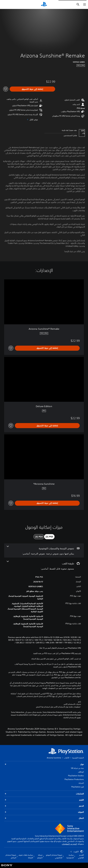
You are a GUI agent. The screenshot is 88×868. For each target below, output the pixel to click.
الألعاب (67, 758)
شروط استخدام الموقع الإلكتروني (54, 856)
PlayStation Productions (74, 779)
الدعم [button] (44, 806)
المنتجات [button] (44, 794)
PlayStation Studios (76, 776)
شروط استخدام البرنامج (11, 856)
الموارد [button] (44, 812)
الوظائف (81, 772)
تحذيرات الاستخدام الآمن (72, 704)
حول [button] (44, 764)
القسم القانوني (81, 856)
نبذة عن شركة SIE (77, 768)
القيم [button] (44, 800)
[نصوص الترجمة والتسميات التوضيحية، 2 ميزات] (44, 550)
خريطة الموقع (40, 856)
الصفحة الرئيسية (78, 758)
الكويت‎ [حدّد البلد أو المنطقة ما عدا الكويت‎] (77, 852)
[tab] (49, 537)
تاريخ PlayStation (78, 787)
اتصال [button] (44, 818)
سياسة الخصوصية (70, 856)
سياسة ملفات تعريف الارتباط (26, 856)
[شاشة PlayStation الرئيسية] (44, 4)
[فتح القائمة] (85, 4)
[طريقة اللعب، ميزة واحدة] (44, 565)
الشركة (81, 783)
